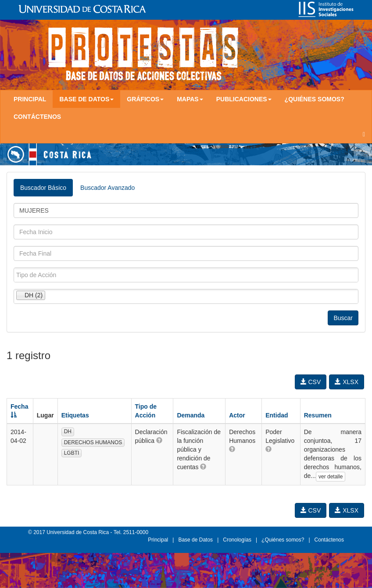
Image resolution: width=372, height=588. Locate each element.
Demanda (191, 415)
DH (68, 431)
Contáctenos (37, 117)
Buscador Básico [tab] (43, 188)
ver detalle (331, 477)
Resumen (318, 415)
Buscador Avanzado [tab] (107, 188)
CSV (311, 382)
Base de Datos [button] (86, 99)
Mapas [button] (190, 99)
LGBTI (72, 453)
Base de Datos (195, 540)
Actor (237, 415)
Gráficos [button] (145, 99)
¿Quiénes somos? (315, 99)
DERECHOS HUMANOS (93, 442)
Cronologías (237, 540)
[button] (159, 440)
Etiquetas (75, 415)
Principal (30, 99)
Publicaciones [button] (244, 99)
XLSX (347, 382)
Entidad (277, 415)
